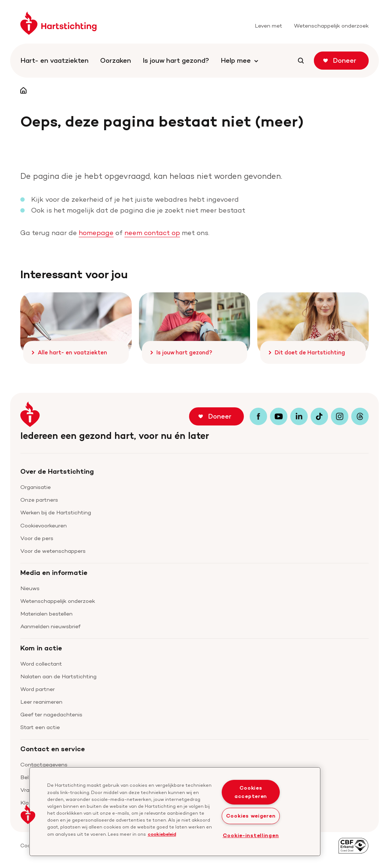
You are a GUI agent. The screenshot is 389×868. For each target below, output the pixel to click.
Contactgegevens (44, 764)
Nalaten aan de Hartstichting (58, 676)
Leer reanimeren (41, 702)
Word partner (38, 689)
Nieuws (30, 588)
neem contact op (152, 233)
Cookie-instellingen (251, 835)
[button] (28, 814)
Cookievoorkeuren (44, 525)
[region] (175, 812)
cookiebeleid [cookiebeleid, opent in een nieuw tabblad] (162, 834)
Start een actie (40, 727)
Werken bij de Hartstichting (56, 512)
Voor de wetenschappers (53, 551)
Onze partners (39, 500)
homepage (96, 233)
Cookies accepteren (251, 792)
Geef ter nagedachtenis (51, 714)
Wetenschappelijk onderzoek (58, 601)
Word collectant (41, 664)
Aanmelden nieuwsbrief (50, 626)
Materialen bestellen (46, 614)
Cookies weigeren (251, 816)
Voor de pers (37, 538)
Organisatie (36, 487)
